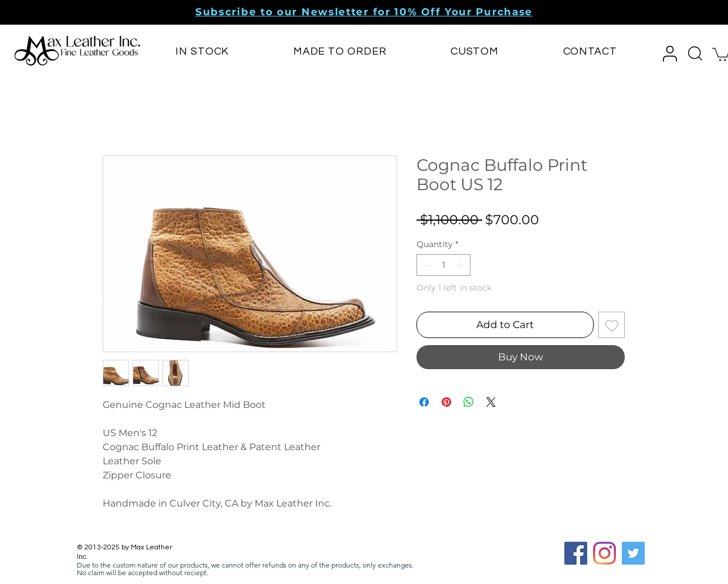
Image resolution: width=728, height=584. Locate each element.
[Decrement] (426, 265)
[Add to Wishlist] (612, 325)
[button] (364, 12)
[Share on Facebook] (424, 402)
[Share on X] (491, 402)
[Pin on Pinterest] (446, 402)
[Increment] (461, 265)
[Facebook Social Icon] (576, 553)
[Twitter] (633, 553)
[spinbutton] (443, 265)
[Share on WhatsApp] (469, 402)
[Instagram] (605, 553)
